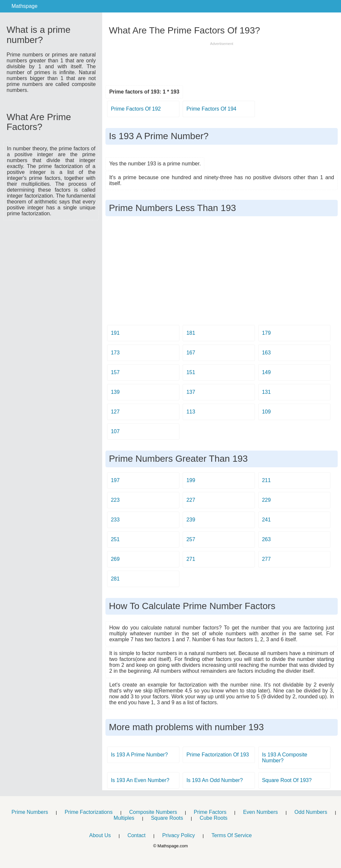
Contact (136, 835)
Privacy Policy (179, 835)
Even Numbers (261, 812)
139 (115, 392)
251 (115, 539)
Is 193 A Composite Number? (284, 758)
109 (266, 412)
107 (115, 431)
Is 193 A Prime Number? (139, 755)
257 (191, 539)
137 (191, 392)
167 (191, 353)
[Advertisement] (51, 262)
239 (191, 520)
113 (191, 412)
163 (266, 353)
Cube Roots (214, 818)
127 (115, 412)
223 (115, 500)
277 (266, 559)
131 (266, 392)
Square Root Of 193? (287, 780)
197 (115, 480)
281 (115, 579)
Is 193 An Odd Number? (215, 780)
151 (191, 372)
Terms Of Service (232, 835)
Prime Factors (210, 812)
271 (191, 559)
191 (115, 333)
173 (115, 353)
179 (266, 333)
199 (191, 480)
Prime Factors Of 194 (211, 109)
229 (266, 500)
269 (115, 559)
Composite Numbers (153, 812)
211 (266, 480)
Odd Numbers (311, 812)
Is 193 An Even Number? (140, 780)
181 (191, 333)
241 (266, 520)
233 (115, 520)
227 (191, 500)
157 (115, 372)
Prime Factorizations (89, 812)
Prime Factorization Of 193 (217, 755)
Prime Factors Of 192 (136, 109)
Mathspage (24, 6)
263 (266, 539)
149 (266, 372)
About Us (100, 835)
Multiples (124, 818)
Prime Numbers (30, 812)
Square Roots (167, 818)
